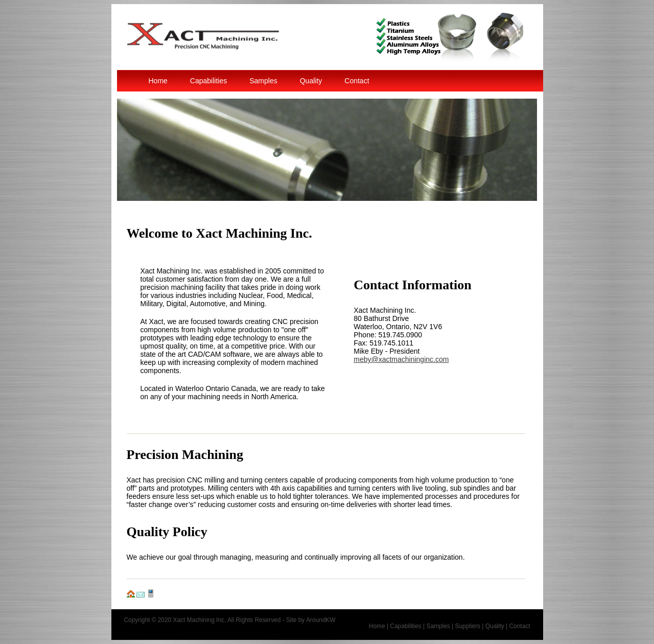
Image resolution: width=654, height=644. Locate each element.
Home (158, 81)
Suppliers (468, 626)
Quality (311, 81)
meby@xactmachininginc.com (401, 359)
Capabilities (208, 81)
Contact (357, 81)
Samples (263, 81)
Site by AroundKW (311, 620)
